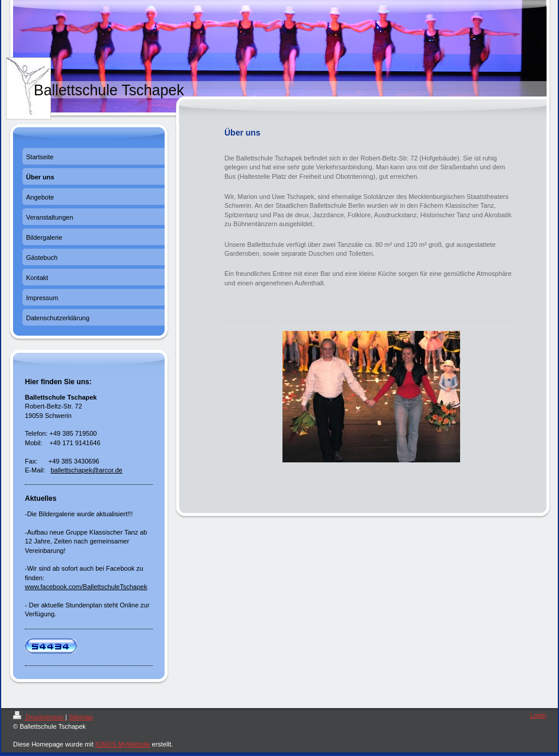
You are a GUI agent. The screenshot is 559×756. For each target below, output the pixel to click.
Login (538, 715)
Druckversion (39, 717)
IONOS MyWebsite (123, 744)
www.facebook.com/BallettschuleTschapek (86, 587)
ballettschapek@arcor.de (86, 470)
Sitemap (81, 717)
